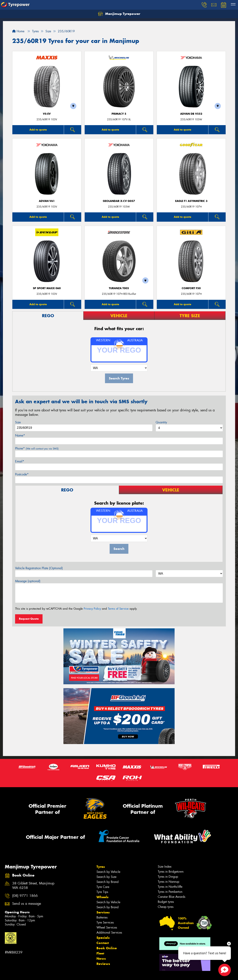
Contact (103, 943)
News (101, 959)
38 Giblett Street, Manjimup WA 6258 (33, 886)
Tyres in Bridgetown (171, 872)
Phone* (37, 448)
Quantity (161, 422)
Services (103, 912)
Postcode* (22, 474)
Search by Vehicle (108, 872)
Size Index (165, 867)
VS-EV (47, 114)
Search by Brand (107, 882)
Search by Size (106, 877)
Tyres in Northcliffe (170, 887)
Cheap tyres (166, 907)
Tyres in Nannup (168, 882)
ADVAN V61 (47, 201)
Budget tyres (166, 902)
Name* (20, 435)
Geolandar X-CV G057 (119, 201)
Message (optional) (28, 581)
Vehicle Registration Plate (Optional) (39, 568)
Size (18, 422)
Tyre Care (103, 887)
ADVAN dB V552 (191, 114)
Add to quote (38, 130)
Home (18, 31)
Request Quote (29, 619)
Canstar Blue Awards (171, 897)
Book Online (107, 948)
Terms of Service (118, 609)
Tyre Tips (102, 892)
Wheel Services (107, 927)
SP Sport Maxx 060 (47, 288)
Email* (20, 461)
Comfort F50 (191, 288)
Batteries (102, 917)
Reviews (103, 964)
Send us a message (27, 904)
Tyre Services (105, 922)
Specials (103, 938)
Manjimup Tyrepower (119, 14)
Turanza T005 (119, 288)
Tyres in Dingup (168, 877)
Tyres (101, 867)
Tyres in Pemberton (170, 892)
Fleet (100, 953)
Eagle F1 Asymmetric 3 (191, 201)
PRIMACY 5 (119, 114)
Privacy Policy (92, 609)
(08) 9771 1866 (25, 896)
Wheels (102, 897)
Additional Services (109, 933)
